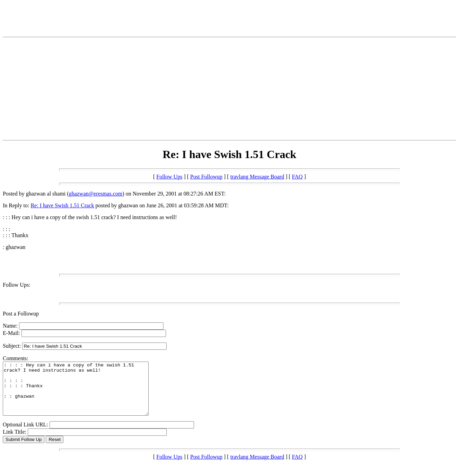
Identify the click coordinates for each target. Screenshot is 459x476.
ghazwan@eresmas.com (96, 194)
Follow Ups (169, 177)
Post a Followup (21, 314)
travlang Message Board (257, 177)
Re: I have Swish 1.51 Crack (62, 205)
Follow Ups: (17, 285)
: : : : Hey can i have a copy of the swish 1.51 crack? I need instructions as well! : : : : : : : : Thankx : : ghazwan (84, 394)
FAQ (297, 177)
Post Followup (206, 177)
